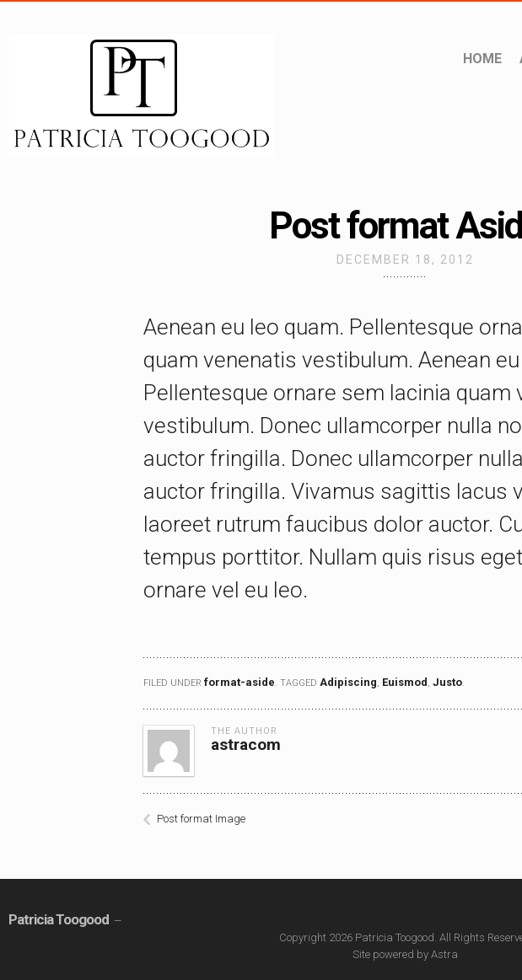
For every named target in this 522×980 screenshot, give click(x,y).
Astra (444, 954)
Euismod (405, 682)
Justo (447, 682)
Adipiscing (348, 682)
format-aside (239, 682)
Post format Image (201, 819)
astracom (246, 744)
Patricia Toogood (59, 919)
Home (482, 59)
